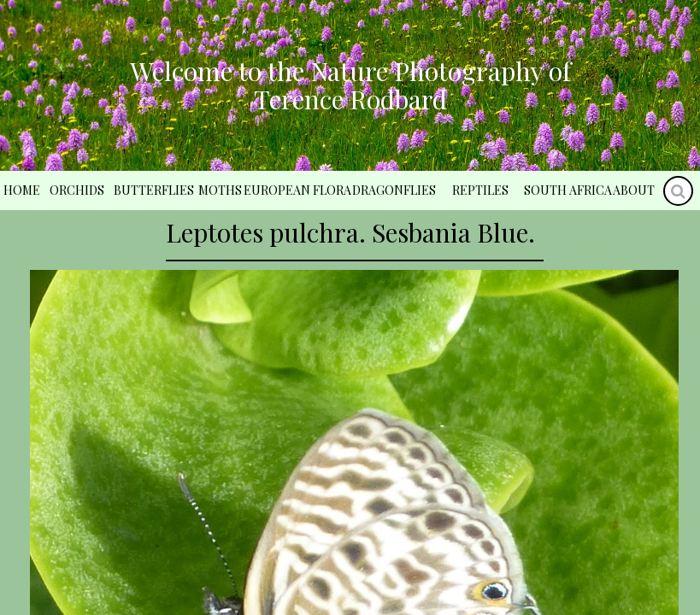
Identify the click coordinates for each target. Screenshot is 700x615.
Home (22, 190)
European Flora (297, 190)
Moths (220, 190)
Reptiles (480, 190)
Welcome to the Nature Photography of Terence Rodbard (350, 85)
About (634, 190)
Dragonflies (394, 190)
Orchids (77, 190)
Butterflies (154, 190)
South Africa (568, 190)
